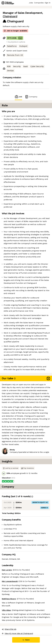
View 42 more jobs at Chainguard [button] (17, 633)
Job (18, 97)
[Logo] (8, 3)
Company (31, 97)
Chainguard (10, 16)
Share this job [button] (9, 629)
